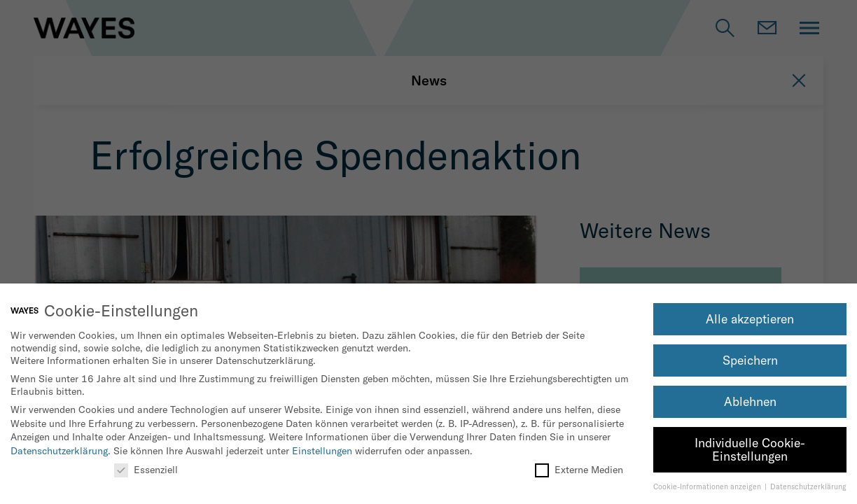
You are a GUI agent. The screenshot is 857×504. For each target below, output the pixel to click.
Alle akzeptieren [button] (750, 319)
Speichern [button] (750, 360)
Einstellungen (322, 451)
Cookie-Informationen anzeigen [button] (708, 486)
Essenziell (146, 470)
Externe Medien (579, 470)
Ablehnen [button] (750, 401)
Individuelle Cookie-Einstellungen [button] (750, 450)
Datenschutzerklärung (59, 451)
